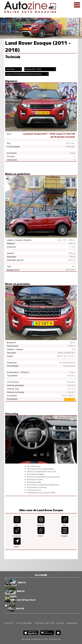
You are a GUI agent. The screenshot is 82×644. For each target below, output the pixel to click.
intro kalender (24, 623)
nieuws (60, 623)
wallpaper (72, 623)
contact (9, 623)
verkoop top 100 (44, 623)
